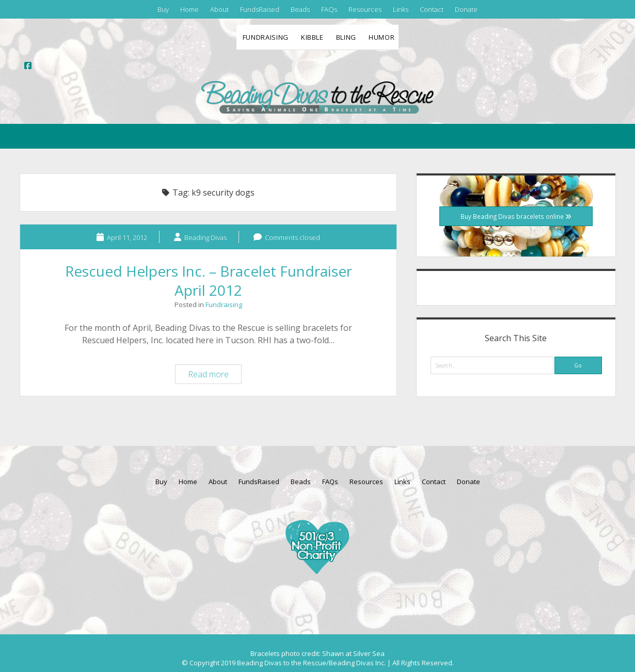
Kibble (312, 37)
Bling (346, 37)
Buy (163, 9)
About (219, 9)
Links (401, 9)
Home (189, 9)
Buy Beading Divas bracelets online (516, 216)
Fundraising (266, 37)
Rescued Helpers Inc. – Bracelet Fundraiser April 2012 (209, 281)
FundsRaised (260, 9)
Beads (300, 9)
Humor (382, 37)
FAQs (329, 9)
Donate (466, 9)
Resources (365, 9)
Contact (432, 9)
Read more (215, 375)
